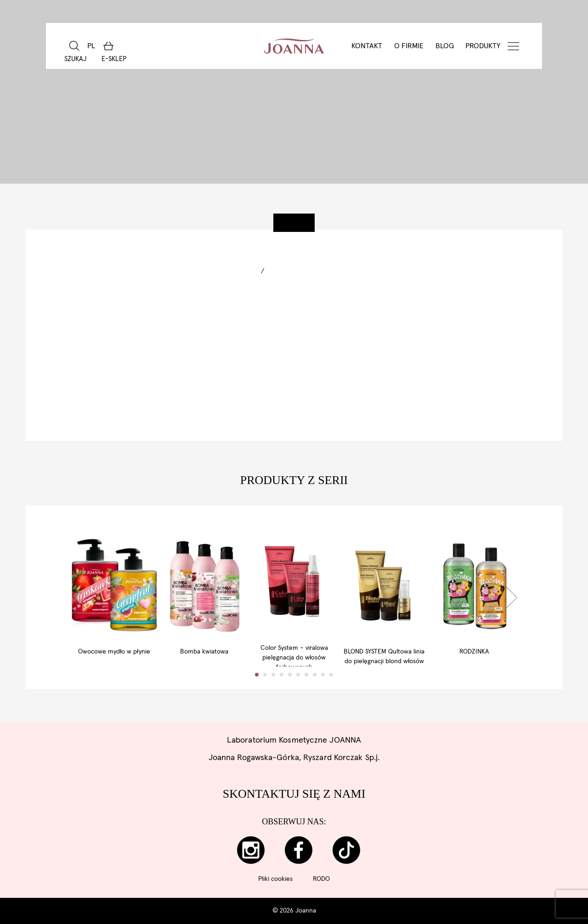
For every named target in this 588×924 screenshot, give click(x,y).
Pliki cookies (275, 879)
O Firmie (409, 46)
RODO (321, 879)
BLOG (445, 46)
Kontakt (367, 46)
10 (331, 691)
